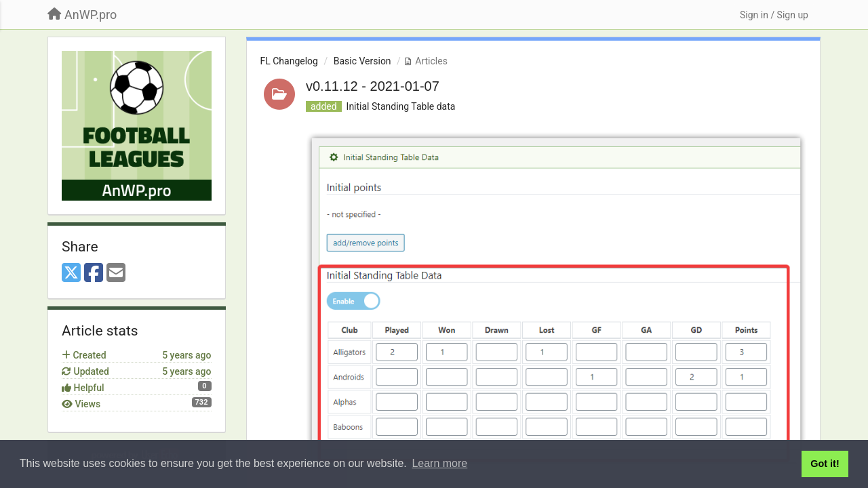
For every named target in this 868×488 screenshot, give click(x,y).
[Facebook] (94, 273)
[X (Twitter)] (71, 273)
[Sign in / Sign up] (774, 15)
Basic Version (362, 61)
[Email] (116, 273)
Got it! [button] (825, 464)
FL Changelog (289, 61)
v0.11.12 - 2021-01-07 (373, 86)
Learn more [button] (439, 463)
